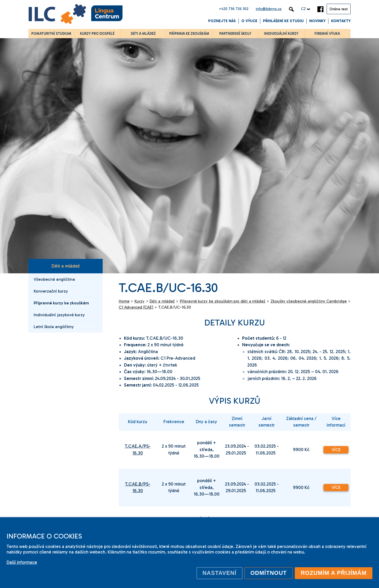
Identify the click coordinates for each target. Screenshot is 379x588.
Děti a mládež (66, 266)
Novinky (317, 21)
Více (336, 450)
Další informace (22, 562)
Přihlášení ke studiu (283, 21)
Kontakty (341, 21)
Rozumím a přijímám (334, 573)
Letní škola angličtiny (54, 327)
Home (124, 301)
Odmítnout (268, 573)
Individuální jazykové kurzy (59, 315)
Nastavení (219, 573)
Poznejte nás (222, 21)
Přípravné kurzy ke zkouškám (61, 303)
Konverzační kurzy (51, 291)
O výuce (249, 21)
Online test (339, 9)
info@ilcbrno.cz (269, 9)
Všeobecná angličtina (54, 279)
